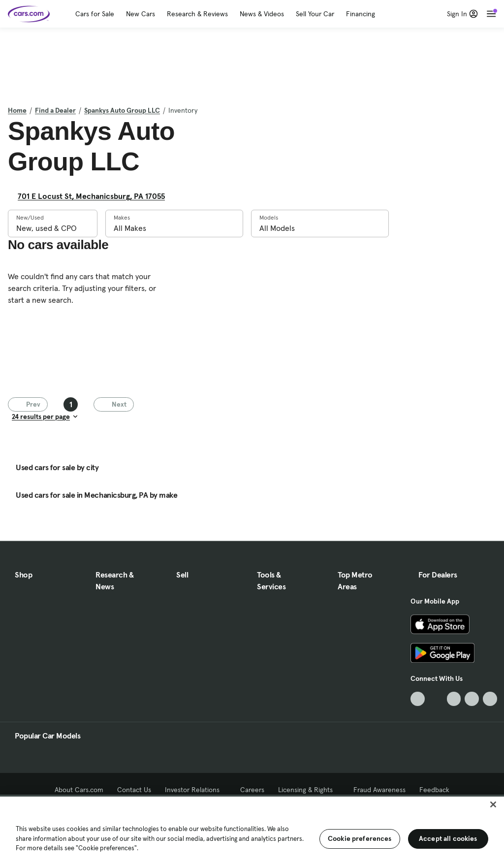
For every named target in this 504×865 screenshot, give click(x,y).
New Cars (141, 14)
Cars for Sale (95, 14)
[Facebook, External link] (436, 699)
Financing (361, 14)
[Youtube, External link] (454, 699)
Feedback (434, 790)
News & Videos (262, 14)
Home (17, 110)
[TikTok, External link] (418, 699)
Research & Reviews (197, 14)
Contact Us (134, 790)
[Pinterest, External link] (490, 699)
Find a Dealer (55, 110)
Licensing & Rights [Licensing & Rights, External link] (309, 790)
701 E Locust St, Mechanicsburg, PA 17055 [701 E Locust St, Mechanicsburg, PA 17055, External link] (95, 196)
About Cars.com (79, 790)
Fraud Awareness (379, 790)
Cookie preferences (360, 838)
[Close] (493, 804)
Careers (252, 790)
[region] (252, 830)
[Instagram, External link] (472, 699)
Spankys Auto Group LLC (122, 110)
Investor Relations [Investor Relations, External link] (196, 790)
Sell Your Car (315, 14)
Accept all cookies (448, 838)
